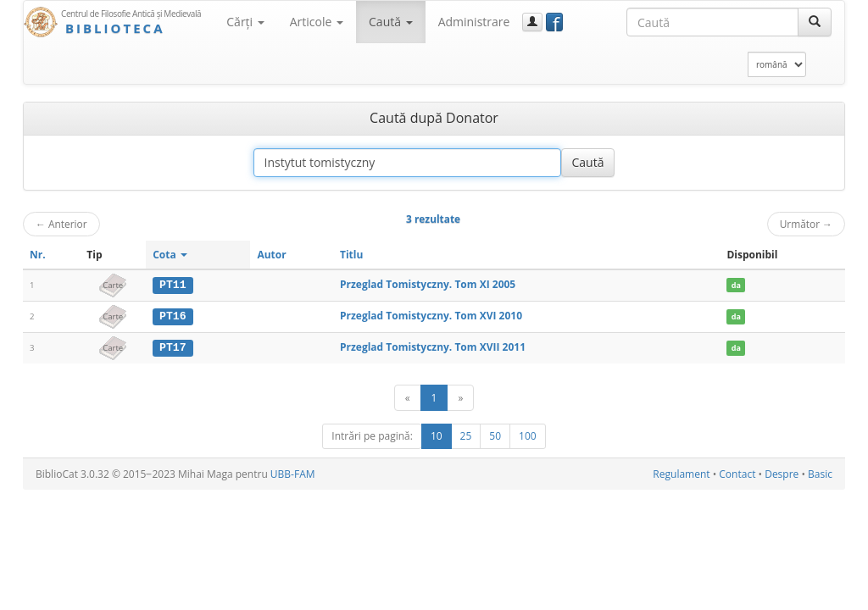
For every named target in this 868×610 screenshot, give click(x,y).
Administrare (474, 22)
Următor (806, 224)
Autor (271, 255)
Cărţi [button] (245, 22)
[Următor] (460, 397)
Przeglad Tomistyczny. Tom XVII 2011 (433, 346)
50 (495, 435)
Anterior (61, 224)
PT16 (173, 316)
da (736, 285)
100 (528, 435)
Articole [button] (317, 22)
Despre (782, 473)
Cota (170, 255)
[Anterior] (408, 397)
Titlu (351, 255)
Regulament (681, 473)
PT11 (173, 285)
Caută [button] (391, 22)
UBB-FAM (293, 473)
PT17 (173, 347)
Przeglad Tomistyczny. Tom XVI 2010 (431, 316)
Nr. (38, 255)
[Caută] (815, 22)
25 (466, 435)
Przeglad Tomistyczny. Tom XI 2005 (428, 284)
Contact (737, 473)
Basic (820, 473)
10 (437, 435)
